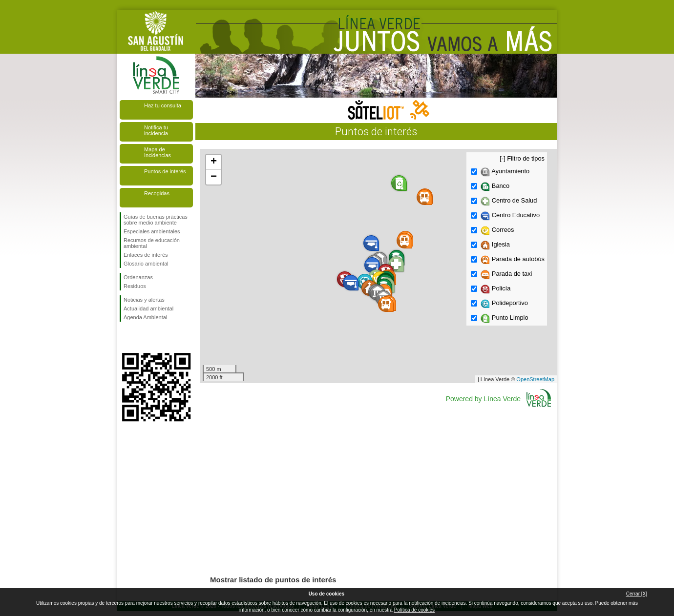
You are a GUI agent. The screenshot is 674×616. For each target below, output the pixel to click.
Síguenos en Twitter (142, 337)
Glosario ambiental (146, 264)
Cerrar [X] (637, 594)
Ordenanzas (138, 277)
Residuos (135, 286)
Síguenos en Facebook (126, 337)
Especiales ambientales (152, 231)
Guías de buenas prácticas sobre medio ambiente (156, 220)
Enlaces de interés (146, 255)
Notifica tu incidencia (156, 130)
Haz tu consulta (163, 105)
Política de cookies (414, 610)
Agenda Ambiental (145, 317)
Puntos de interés (165, 171)
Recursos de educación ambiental (152, 243)
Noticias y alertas (144, 300)
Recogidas (157, 193)
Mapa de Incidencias (158, 152)
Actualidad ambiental (148, 308)
